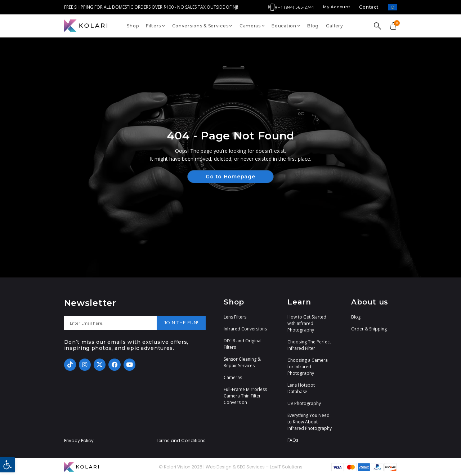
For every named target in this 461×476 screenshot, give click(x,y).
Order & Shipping (369, 329)
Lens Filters (235, 317)
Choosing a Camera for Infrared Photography (308, 367)
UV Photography (304, 403)
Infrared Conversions (245, 329)
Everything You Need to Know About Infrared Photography (310, 422)
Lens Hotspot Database (301, 388)
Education (286, 26)
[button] (8, 465)
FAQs (293, 440)
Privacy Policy (79, 441)
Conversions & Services (202, 26)
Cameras (252, 26)
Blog (313, 26)
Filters (155, 26)
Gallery (335, 26)
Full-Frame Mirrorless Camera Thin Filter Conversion (245, 396)
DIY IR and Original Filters (243, 344)
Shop (133, 26)
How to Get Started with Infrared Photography (307, 323)
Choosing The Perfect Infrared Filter (309, 345)
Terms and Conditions (181, 441)
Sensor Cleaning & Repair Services (242, 362)
